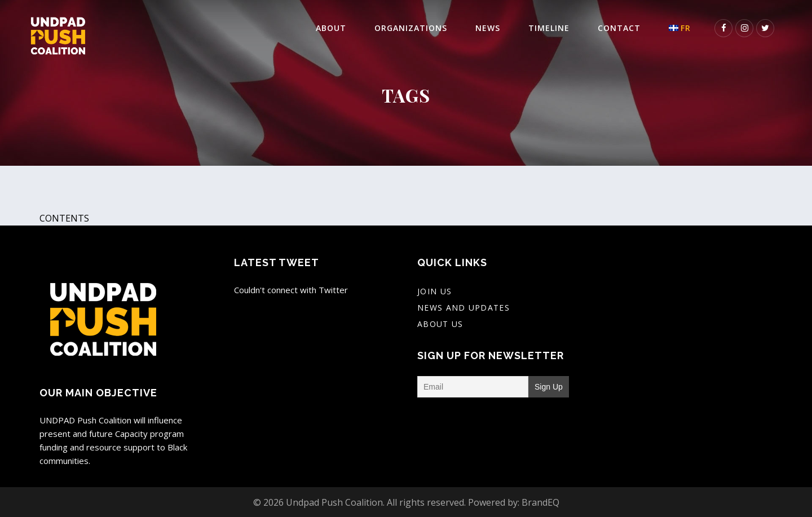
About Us (440, 324)
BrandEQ (540, 502)
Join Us (434, 291)
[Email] (473, 387)
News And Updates (464, 308)
